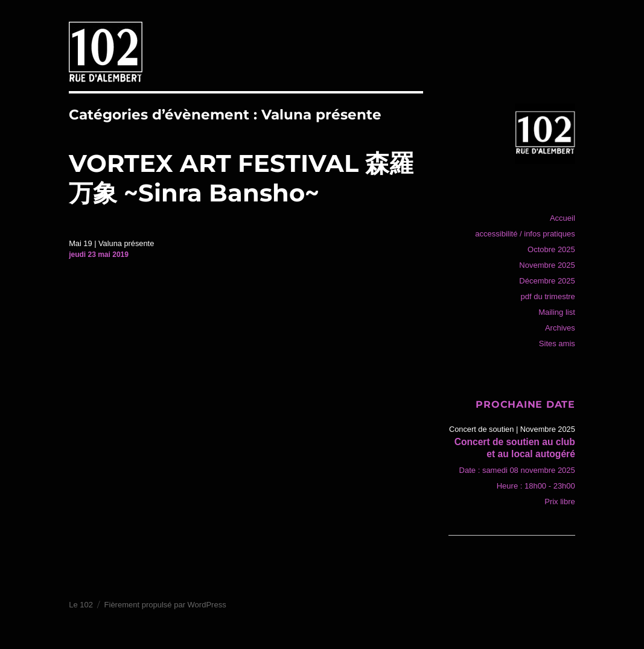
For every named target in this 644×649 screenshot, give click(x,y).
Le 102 (81, 605)
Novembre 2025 (547, 265)
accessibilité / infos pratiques (525, 234)
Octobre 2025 (551, 249)
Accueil (563, 218)
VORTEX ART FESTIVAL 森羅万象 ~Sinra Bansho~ (241, 178)
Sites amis (557, 343)
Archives (560, 328)
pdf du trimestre (547, 296)
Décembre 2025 (547, 281)
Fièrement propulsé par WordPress (165, 605)
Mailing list (557, 312)
